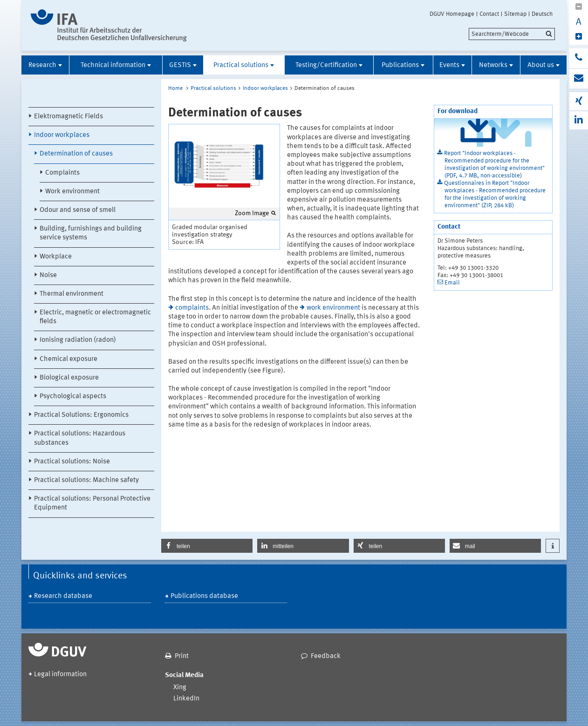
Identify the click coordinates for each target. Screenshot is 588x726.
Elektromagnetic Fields (68, 117)
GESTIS (180, 65)
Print (182, 656)
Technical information (113, 65)
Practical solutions (241, 65)
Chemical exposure (68, 359)
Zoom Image (252, 213)
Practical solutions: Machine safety (86, 480)
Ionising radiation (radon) (78, 340)
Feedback (326, 656)
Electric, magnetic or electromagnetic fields (95, 317)
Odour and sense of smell (78, 210)
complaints (192, 308)
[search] (512, 34)
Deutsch (542, 14)
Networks (493, 65)
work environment (333, 308)
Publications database (204, 596)
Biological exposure (69, 378)
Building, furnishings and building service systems (91, 233)
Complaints (62, 173)
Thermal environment (72, 294)
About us (541, 65)
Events (449, 65)
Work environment (72, 192)
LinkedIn (186, 699)
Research (42, 65)
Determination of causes (76, 154)
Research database (63, 596)
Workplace (56, 257)
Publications (400, 65)
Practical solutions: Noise (72, 462)
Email (452, 283)
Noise (48, 275)
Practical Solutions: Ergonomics (81, 415)
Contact (489, 14)
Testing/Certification (326, 65)
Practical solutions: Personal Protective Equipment (92, 503)
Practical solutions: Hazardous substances (80, 438)
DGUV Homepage (452, 14)
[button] (207, 546)
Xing (180, 688)
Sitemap (515, 14)
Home (175, 88)
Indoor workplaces (62, 135)
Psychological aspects (73, 397)
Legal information (60, 675)
